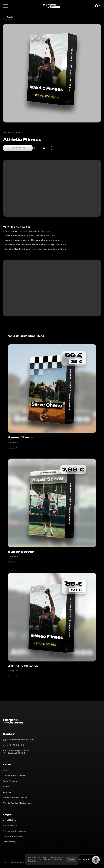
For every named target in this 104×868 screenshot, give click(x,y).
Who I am (8, 792)
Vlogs (6, 787)
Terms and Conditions (14, 831)
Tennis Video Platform (15, 776)
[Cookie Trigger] (9, 842)
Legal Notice (10, 820)
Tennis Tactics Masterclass (17, 803)
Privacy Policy (10, 826)
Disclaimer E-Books (13, 837)
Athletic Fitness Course (15, 798)
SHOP (6, 770)
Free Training (10, 781)
